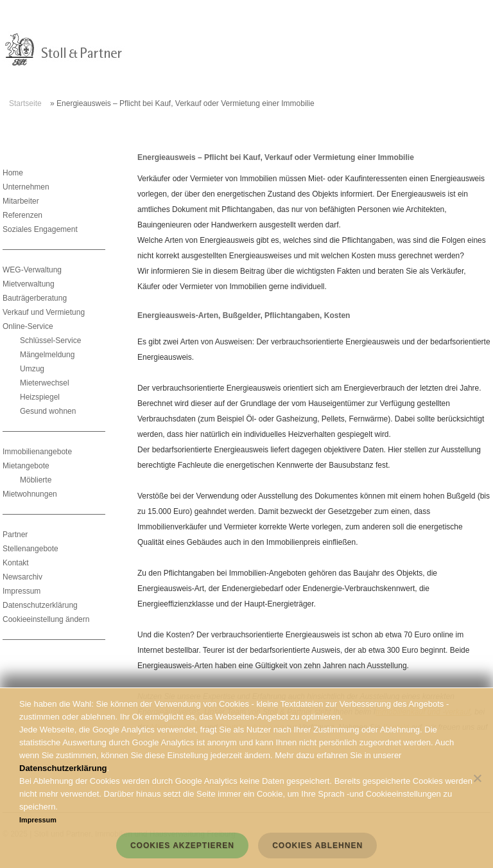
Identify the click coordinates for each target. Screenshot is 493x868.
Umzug (32, 369)
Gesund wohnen (48, 411)
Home (13, 173)
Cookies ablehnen (317, 846)
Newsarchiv (22, 577)
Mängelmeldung (47, 355)
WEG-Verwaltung (32, 270)
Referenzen (22, 215)
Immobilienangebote (37, 452)
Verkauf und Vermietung (44, 312)
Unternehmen (26, 187)
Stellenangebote (30, 549)
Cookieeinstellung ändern (46, 619)
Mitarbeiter (21, 201)
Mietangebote (26, 466)
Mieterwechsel (45, 383)
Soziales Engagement (40, 229)
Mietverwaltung (29, 284)
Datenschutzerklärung (40, 605)
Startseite (25, 103)
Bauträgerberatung (35, 298)
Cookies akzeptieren (182, 846)
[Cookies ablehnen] (477, 778)
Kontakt (16, 563)
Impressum (22, 591)
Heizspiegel (40, 397)
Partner (15, 535)
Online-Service (28, 326)
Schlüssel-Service (50, 341)
